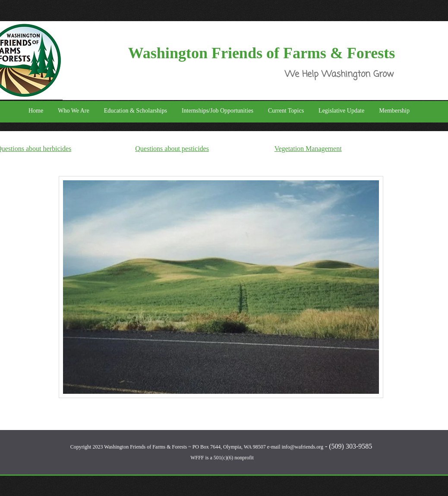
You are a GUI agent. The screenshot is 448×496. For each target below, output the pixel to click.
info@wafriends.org (302, 447)
